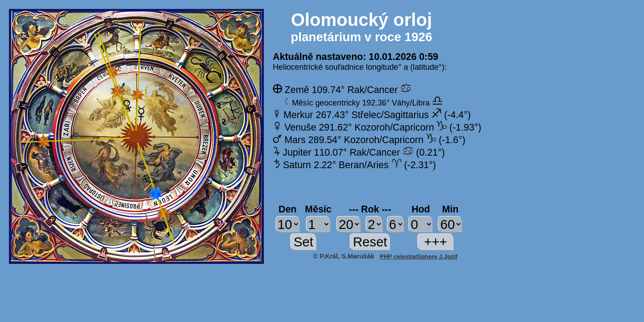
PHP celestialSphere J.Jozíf (419, 256)
